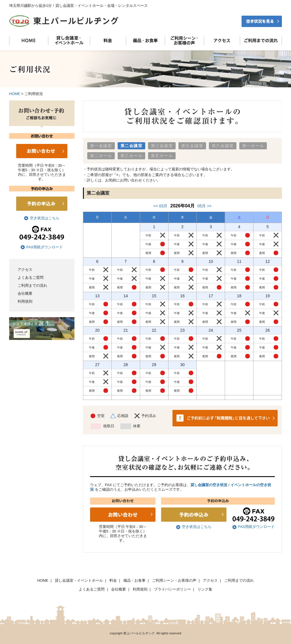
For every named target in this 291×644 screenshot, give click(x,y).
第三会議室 (162, 146)
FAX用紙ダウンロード (45, 247)
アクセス (25, 270)
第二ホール (101, 156)
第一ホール (253, 146)
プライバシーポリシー (172, 589)
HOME (15, 94)
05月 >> (205, 206)
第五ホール (162, 156)
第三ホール (131, 156)
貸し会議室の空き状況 (209, 485)
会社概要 (25, 293)
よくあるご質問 (31, 277)
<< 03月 (160, 206)
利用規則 (25, 301)
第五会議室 (192, 146)
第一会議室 (101, 146)
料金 (113, 580)
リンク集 (205, 589)
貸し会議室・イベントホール (79, 580)
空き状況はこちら (45, 218)
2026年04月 (182, 206)
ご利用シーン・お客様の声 (174, 580)
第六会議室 (223, 146)
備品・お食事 (134, 580)
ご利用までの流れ (32, 285)
